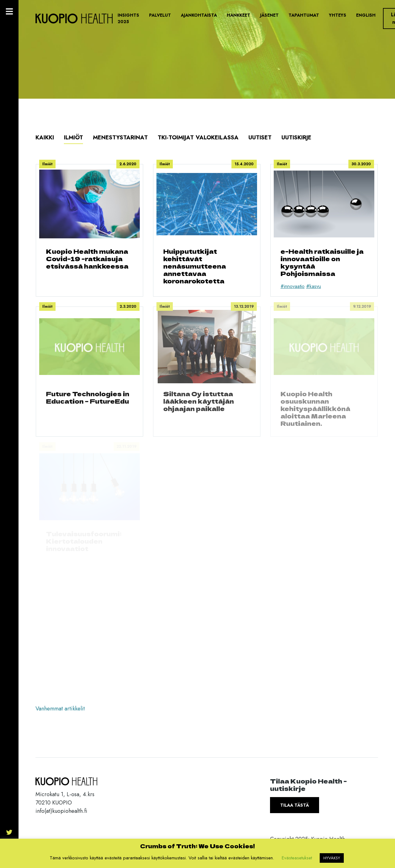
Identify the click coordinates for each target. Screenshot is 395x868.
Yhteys (338, 15)
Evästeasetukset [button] (297, 858)
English (366, 15)
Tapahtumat (304, 15)
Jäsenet (269, 15)
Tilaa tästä (295, 805)
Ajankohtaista (199, 15)
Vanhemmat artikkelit (60, 709)
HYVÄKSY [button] (332, 858)
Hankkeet (239, 15)
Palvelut (160, 15)
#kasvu (314, 286)
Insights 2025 (128, 18)
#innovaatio (293, 286)
